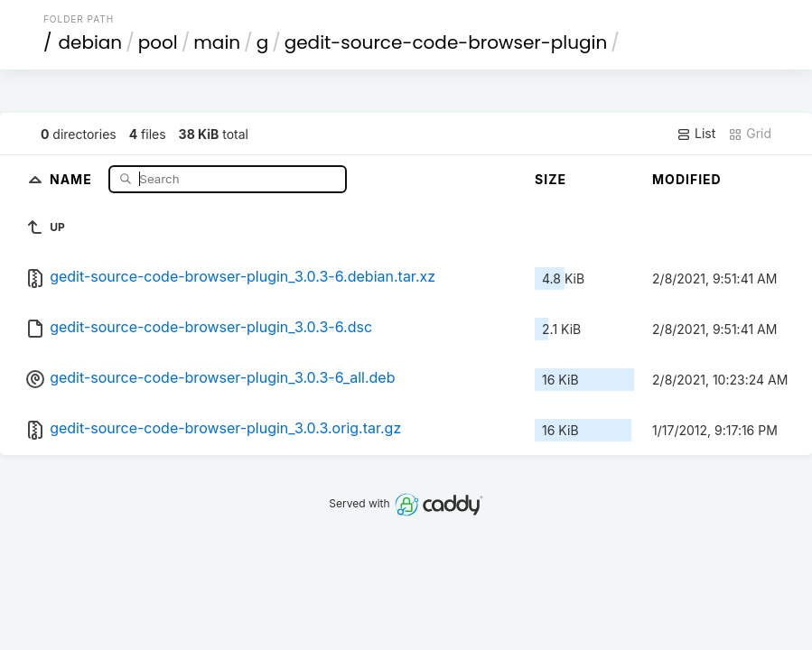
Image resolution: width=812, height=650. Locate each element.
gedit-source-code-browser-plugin (446, 42)
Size (551, 179)
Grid (750, 134)
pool (158, 42)
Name (73, 178)
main (217, 42)
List (696, 134)
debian (90, 42)
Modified (687, 179)
